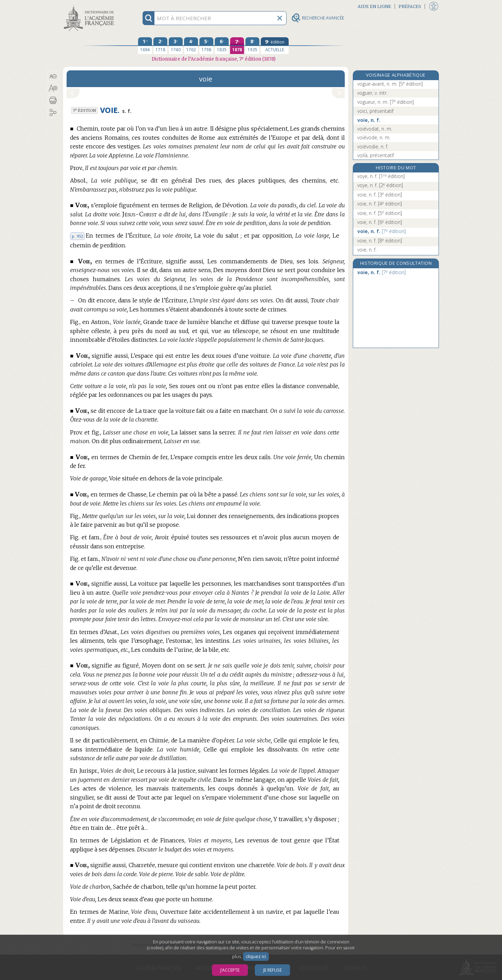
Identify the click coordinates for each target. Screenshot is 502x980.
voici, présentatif (375, 111)
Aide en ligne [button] (374, 6)
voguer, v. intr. (372, 93)
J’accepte (230, 970)
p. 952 (77, 236)
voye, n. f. (381, 176)
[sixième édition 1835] (222, 46)
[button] (53, 76)
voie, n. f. (369, 120)
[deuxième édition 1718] (160, 46)
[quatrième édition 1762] (191, 46)
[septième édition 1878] (237, 46)
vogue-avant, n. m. (390, 84)
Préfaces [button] (410, 6)
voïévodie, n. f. (373, 146)
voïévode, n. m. (374, 137)
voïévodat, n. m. (375, 129)
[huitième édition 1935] (252, 46)
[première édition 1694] (145, 46)
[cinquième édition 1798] (206, 46)
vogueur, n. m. (386, 102)
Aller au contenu (90, 6)
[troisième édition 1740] (176, 46)
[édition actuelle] (275, 46)
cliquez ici (256, 956)
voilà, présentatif (376, 155)
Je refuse (272, 970)
